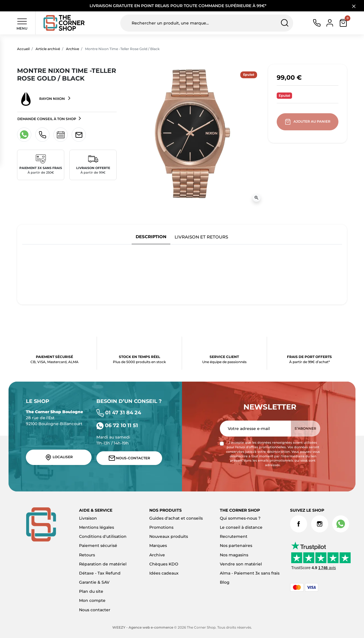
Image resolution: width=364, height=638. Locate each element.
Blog (225, 582)
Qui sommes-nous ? (240, 518)
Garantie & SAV (94, 582)
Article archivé (48, 49)
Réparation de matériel (103, 564)
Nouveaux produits (169, 536)
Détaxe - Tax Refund (100, 573)
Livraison (88, 518)
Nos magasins (234, 555)
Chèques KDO (164, 564)
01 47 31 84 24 (119, 412)
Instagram (320, 524)
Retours (87, 555)
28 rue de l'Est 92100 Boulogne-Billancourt (54, 418)
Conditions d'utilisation (103, 536)
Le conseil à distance (241, 527)
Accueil (23, 49)
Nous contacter (95, 610)
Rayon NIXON (42, 99)
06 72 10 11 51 (117, 425)
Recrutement (234, 536)
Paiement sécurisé (98, 546)
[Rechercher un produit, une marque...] (207, 23)
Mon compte (92, 600)
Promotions (161, 527)
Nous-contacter (129, 458)
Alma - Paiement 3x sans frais (250, 573)
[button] (343, 23)
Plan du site (91, 591)
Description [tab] (151, 237)
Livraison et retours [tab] (201, 237)
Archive (73, 49)
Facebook (299, 524)
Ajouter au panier (308, 122)
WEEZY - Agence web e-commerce (143, 627)
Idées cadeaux (164, 573)
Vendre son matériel (241, 564)
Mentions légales (97, 527)
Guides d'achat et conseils (176, 518)
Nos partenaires (236, 546)
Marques (158, 546)
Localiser (59, 457)
